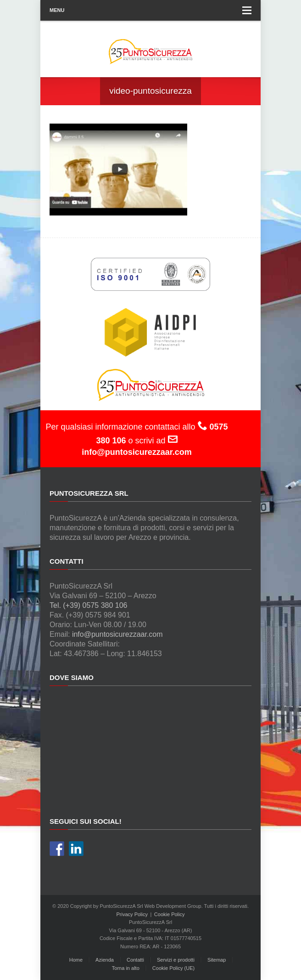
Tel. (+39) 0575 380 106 (88, 605)
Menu (150, 10)
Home (76, 960)
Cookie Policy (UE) (173, 968)
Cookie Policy (170, 914)
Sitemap (217, 960)
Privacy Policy (132, 914)
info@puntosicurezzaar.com (117, 634)
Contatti (135, 960)
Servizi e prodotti (176, 960)
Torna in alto (126, 968)
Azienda (105, 960)
